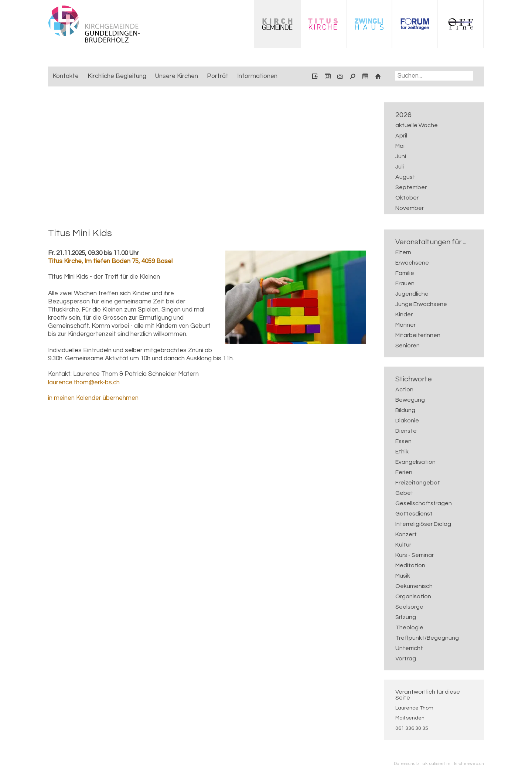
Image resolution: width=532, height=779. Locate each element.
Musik (403, 576)
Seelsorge (409, 607)
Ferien (404, 472)
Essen (403, 441)
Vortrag (406, 659)
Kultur (403, 545)
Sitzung (406, 617)
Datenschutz (407, 763)
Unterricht (409, 648)
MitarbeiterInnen (418, 335)
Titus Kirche (110, 261)
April (401, 136)
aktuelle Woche (417, 125)
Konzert (406, 534)
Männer (405, 325)
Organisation (413, 596)
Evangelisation (415, 462)
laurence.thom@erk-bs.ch (84, 382)
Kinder (404, 314)
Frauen (405, 283)
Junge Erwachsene (421, 304)
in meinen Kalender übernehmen (93, 398)
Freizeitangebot (418, 483)
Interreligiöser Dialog (423, 524)
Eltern (403, 252)
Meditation (410, 565)
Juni (401, 156)
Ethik (402, 452)
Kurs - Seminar (415, 555)
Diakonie (407, 421)
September (411, 187)
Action (404, 389)
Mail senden (410, 718)
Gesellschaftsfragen (424, 503)
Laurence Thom (414, 708)
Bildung (405, 410)
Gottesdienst (414, 514)
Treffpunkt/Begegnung (427, 638)
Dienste (406, 431)
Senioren (407, 346)
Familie (405, 273)
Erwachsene (412, 263)
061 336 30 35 (412, 728)
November (410, 208)
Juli (400, 167)
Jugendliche (412, 294)
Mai (400, 146)
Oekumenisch (414, 586)
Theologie (409, 627)
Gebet (404, 493)
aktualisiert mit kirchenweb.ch (453, 763)
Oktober (407, 198)
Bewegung (410, 400)
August (405, 177)
